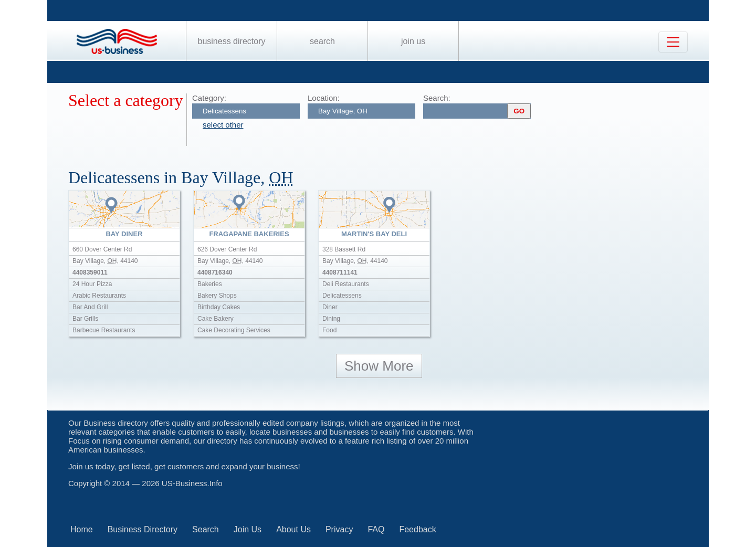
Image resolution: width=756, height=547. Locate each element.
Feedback (417, 529)
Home (82, 529)
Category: (209, 98)
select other (223, 125)
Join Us (413, 41)
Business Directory (232, 41)
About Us (293, 529)
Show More (379, 366)
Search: (437, 98)
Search (322, 41)
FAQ (376, 529)
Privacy (339, 529)
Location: (324, 98)
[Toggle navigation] (673, 42)
